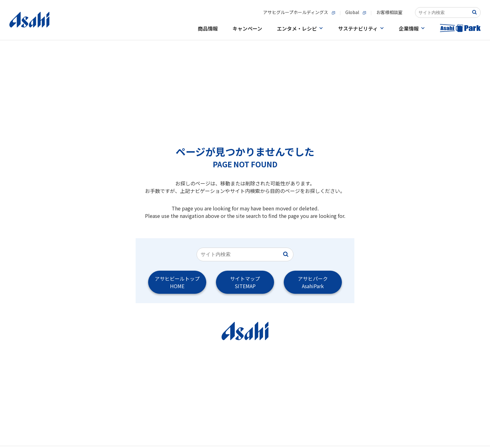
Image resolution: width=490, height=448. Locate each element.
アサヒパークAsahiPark (313, 282)
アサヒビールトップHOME (177, 282)
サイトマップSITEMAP (245, 282)
